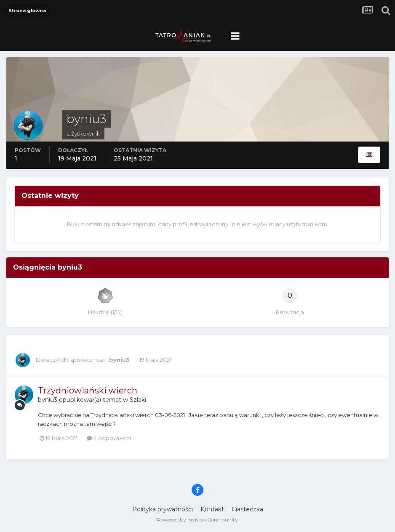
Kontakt (212, 509)
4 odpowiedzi (109, 438)
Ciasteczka (247, 509)
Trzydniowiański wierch (88, 390)
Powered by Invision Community (197, 520)
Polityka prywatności (163, 509)
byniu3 (119, 360)
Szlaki (138, 400)
